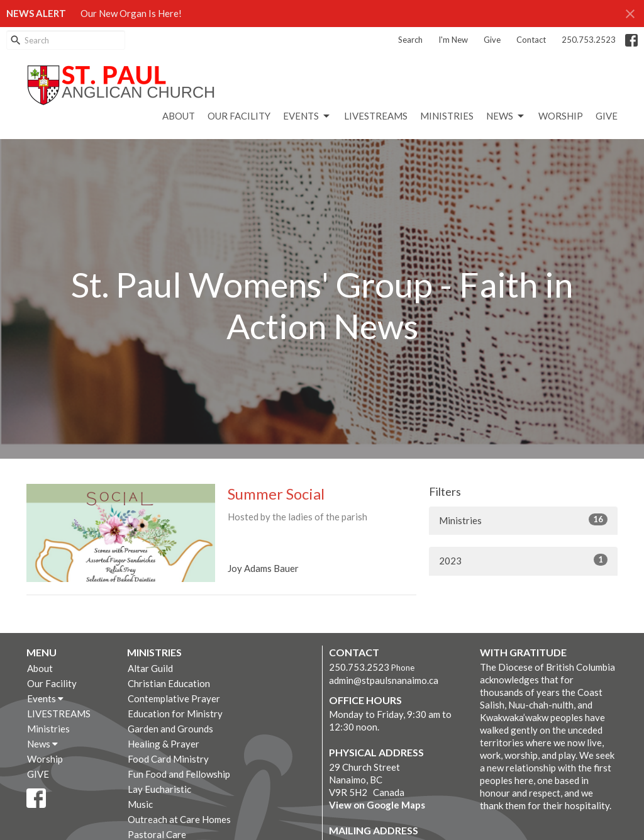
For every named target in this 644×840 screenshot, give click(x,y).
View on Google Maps (377, 805)
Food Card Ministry (168, 759)
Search (410, 40)
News (506, 116)
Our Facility (239, 116)
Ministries (447, 116)
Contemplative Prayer (174, 698)
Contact (531, 40)
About (179, 116)
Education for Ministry (175, 714)
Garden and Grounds (170, 729)
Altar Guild (150, 668)
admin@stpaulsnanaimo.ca (384, 680)
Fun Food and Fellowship (179, 774)
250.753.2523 (589, 40)
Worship (561, 116)
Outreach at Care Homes (179, 819)
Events (307, 116)
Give (492, 40)
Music (140, 804)
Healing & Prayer (164, 744)
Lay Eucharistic (159, 789)
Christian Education (169, 683)
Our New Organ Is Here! (131, 13)
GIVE (607, 116)
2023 (523, 560)
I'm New (453, 40)
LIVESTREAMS (376, 116)
